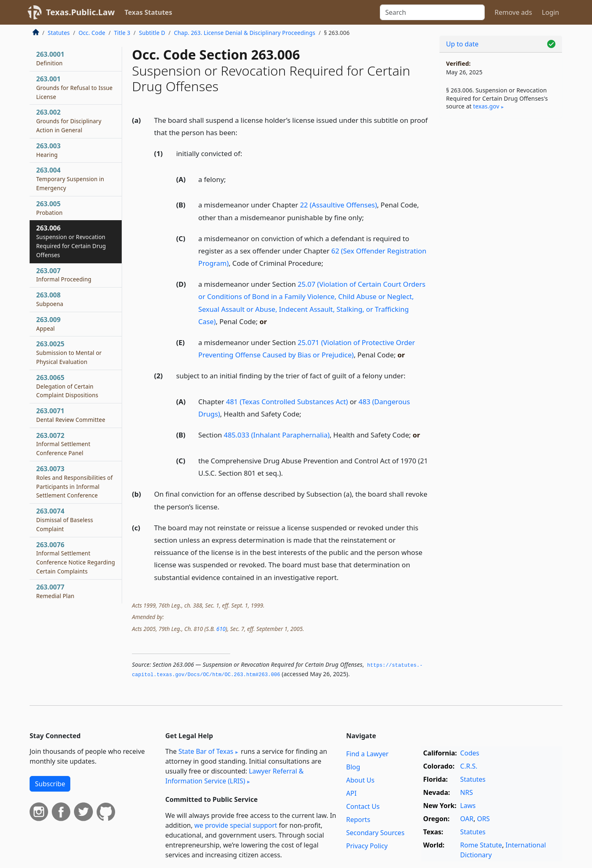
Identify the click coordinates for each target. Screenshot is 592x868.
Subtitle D (152, 33)
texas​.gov (486, 106)
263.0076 (76, 558)
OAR (467, 819)
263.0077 (55, 591)
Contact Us (363, 806)
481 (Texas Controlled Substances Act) (287, 402)
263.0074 (65, 520)
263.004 (70, 179)
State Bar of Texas (206, 751)
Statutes (59, 33)
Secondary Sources (375, 833)
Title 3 (122, 33)
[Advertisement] (501, 253)
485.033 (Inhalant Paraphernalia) (276, 435)
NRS (466, 792)
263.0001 (50, 58)
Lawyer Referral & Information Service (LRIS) (235, 776)
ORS (483, 819)
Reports (358, 820)
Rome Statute (481, 845)
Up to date (462, 44)
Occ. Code (92, 33)
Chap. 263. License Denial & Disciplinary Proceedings (245, 33)
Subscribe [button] (50, 784)
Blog (353, 767)
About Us (360, 780)
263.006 (71, 241)
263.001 (74, 87)
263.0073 (74, 482)
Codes (469, 753)
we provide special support (236, 825)
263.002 (69, 121)
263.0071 (71, 415)
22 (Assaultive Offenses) (339, 205)
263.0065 (67, 386)
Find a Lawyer (367, 754)
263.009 (48, 324)
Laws (468, 806)
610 (221, 629)
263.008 (50, 299)
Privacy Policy (367, 846)
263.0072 (63, 444)
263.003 (48, 150)
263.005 (49, 208)
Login (550, 12)
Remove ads (513, 12)
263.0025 (69, 352)
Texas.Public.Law (80, 12)
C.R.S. (469, 766)
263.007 (64, 275)
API (351, 793)
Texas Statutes (148, 12)
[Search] (432, 12)
